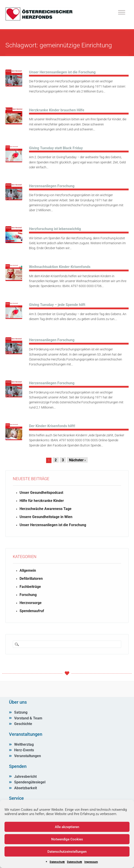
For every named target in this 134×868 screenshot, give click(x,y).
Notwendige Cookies (67, 839)
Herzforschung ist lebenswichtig (55, 229)
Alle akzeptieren (67, 827)
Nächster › (77, 460)
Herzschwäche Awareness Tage (46, 509)
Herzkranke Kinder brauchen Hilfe (57, 110)
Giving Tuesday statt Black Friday (56, 148)
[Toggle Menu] (122, 12)
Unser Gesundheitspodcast (41, 493)
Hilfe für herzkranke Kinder (42, 501)
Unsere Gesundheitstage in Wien (46, 517)
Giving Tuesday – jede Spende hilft (57, 305)
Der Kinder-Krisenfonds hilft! (52, 426)
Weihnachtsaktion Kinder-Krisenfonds (60, 267)
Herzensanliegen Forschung (52, 186)
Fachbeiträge (30, 587)
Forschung (28, 595)
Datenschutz (57, 862)
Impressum (91, 862)
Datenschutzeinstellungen (67, 852)
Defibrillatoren (31, 579)
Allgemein (28, 570)
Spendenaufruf (32, 611)
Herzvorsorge (31, 603)
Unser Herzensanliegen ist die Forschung (62, 72)
